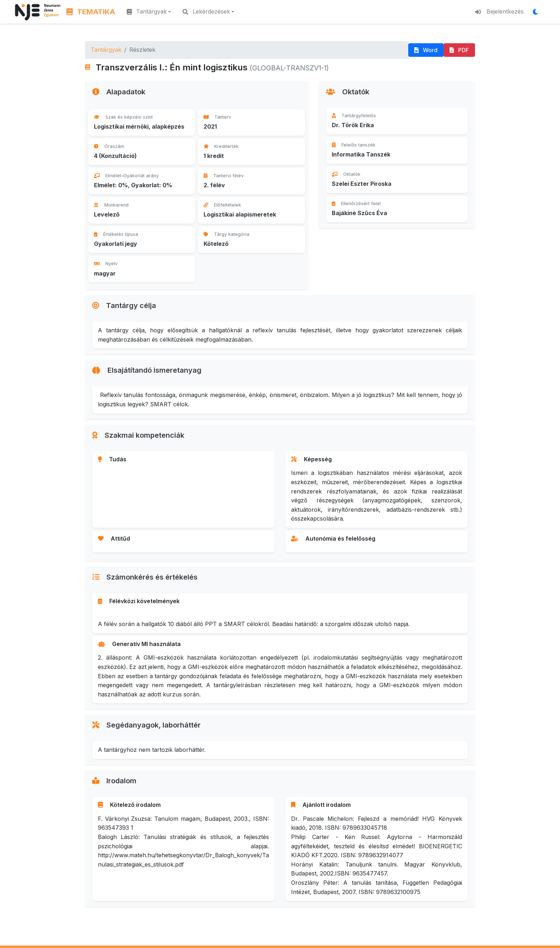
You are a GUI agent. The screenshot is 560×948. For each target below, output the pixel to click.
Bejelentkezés (499, 11)
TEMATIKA (91, 12)
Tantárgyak (106, 50)
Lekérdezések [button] (206, 11)
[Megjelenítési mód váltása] (537, 12)
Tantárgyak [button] (147, 11)
